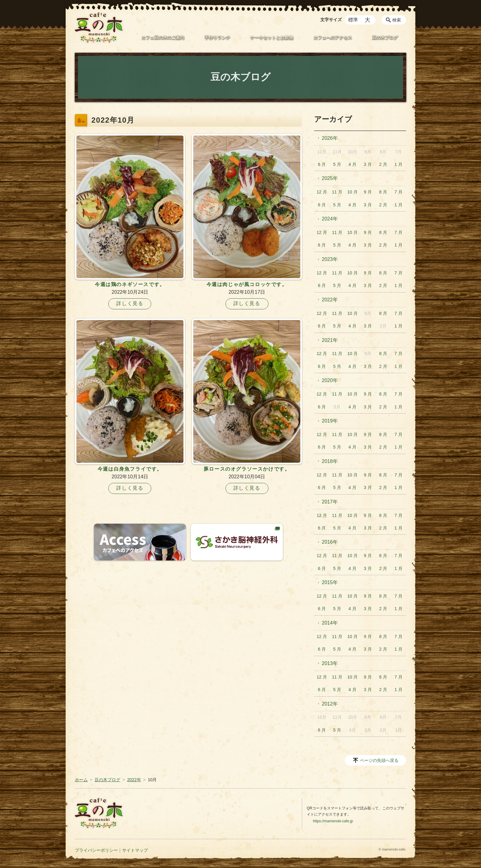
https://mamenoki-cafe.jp (333, 821)
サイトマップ (135, 850)
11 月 (337, 192)
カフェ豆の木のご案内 (163, 37)
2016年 (330, 542)
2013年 (330, 663)
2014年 (330, 623)
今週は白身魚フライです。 (130, 469)
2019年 (330, 421)
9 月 (368, 192)
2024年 (330, 219)
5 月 (337, 164)
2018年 (330, 461)
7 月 (398, 192)
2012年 (330, 704)
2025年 (330, 178)
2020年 (330, 380)
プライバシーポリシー (96, 850)
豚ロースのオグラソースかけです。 (247, 469)
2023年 (330, 259)
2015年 (330, 582)
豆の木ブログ (385, 37)
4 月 (352, 164)
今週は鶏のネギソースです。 (130, 284)
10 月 (352, 192)
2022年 (330, 300)
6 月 (322, 164)
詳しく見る (130, 303)
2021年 (330, 340)
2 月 (383, 164)
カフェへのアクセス (333, 37)
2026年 (330, 138)
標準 (353, 20)
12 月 (322, 192)
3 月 (368, 164)
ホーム (81, 780)
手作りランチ (217, 37)
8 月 (383, 192)
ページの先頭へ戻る (379, 760)
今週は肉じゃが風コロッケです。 (247, 284)
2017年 (330, 502)
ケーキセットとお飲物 (272, 37)
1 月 (398, 164)
